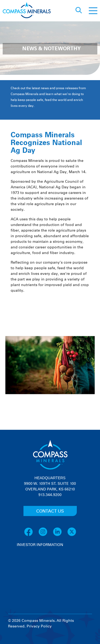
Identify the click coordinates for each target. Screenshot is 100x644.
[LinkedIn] (60, 535)
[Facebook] (31, 535)
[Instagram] (46, 535)
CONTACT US (50, 511)
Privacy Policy (39, 626)
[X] (72, 535)
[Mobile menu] (93, 11)
